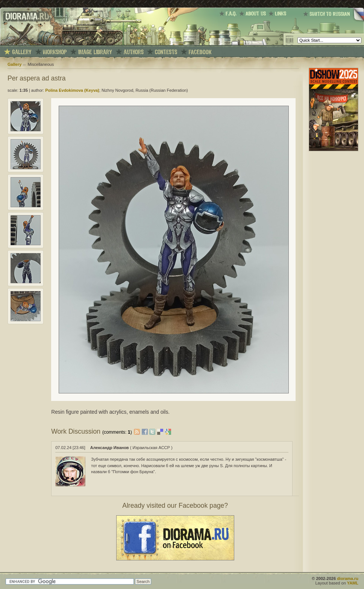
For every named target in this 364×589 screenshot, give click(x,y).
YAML (353, 583)
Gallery (14, 64)
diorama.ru (348, 578)
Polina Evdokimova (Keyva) (72, 90)
